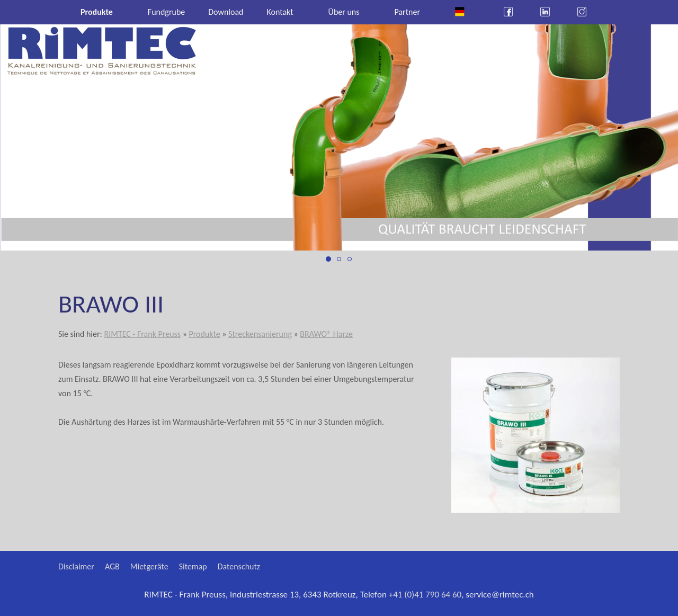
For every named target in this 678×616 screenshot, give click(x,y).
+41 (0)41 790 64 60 (425, 595)
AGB (112, 566)
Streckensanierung (260, 334)
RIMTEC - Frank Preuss (142, 334)
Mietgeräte (149, 566)
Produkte (204, 334)
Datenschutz (239, 566)
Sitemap (193, 566)
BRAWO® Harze (326, 334)
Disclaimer (76, 566)
